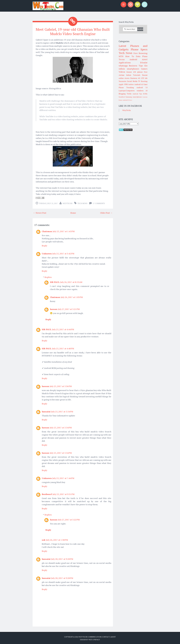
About (113, 637)
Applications (125, 62)
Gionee (129, 72)
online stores (124, 78)
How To (130, 56)
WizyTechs (67, 203)
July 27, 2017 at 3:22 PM (69, 519)
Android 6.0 (139, 84)
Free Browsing (140, 53)
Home (73, 213)
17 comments (99, 203)
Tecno (122, 59)
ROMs (145, 94)
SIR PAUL (55, 282)
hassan (54, 309)
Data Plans (142, 56)
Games (144, 69)
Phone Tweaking (126, 87)
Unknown (47, 253)
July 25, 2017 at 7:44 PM (63, 478)
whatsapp (123, 66)
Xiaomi (145, 75)
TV (139, 81)
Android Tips (137, 94)
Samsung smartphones (134, 97)
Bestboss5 (47, 494)
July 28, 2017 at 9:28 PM (62, 559)
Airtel (145, 59)
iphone (140, 72)
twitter (131, 84)
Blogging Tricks (125, 94)
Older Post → (106, 213)
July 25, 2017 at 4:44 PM (63, 329)
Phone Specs (139, 49)
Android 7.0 (142, 87)
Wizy (91, 639)
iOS (135, 72)
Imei (146, 84)
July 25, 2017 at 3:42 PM (63, 253)
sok (44, 540)
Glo (146, 66)
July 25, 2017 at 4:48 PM (63, 348)
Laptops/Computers (127, 91)
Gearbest (122, 97)
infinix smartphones (129, 69)
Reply (44, 245)
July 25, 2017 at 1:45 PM (64, 231)
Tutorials (137, 75)
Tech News (82, 203)
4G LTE (141, 78)
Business (134, 78)
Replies (48, 277)
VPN (126, 84)
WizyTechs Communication (90, 637)
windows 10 (142, 91)
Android (133, 59)
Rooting (144, 81)
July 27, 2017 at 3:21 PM (69, 309)
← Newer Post (40, 213)
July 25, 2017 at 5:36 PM (61, 386)
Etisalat (144, 62)
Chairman (47, 231)
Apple (121, 84)
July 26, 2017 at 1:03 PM (72, 297)
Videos (122, 72)
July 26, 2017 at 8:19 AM (71, 282)
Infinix (129, 75)
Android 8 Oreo (127, 100)
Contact (106, 637)
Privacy (97, 639)
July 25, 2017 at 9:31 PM (64, 494)
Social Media (132, 81)
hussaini (46, 411)
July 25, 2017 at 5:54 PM (62, 411)
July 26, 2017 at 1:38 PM (57, 540)
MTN (121, 56)
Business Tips (136, 66)
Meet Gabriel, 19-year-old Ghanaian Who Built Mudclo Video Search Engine (73, 31)
